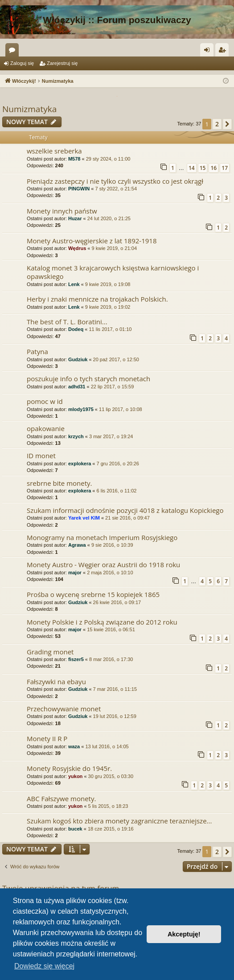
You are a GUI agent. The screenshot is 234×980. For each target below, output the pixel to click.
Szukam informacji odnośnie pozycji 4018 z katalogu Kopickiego (125, 510)
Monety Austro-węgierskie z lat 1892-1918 (92, 241)
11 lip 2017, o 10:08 (121, 409)
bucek (75, 829)
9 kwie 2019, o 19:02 (108, 307)
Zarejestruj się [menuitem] (224, 52)
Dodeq (76, 329)
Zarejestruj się (62, 63)
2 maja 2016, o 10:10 (110, 573)
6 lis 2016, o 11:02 (117, 491)
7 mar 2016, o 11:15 (115, 689)
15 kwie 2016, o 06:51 (111, 629)
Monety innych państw (62, 211)
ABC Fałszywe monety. (61, 799)
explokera (80, 464)
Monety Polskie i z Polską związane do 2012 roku (102, 622)
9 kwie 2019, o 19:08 (108, 284)
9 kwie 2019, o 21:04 (115, 248)
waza (74, 746)
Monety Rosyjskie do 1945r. (69, 768)
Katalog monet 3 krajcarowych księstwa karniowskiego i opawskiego (113, 272)
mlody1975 (81, 409)
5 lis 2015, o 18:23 (108, 806)
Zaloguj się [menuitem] (209, 52)
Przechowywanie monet (64, 709)
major (75, 573)
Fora (14, 52)
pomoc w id (45, 401)
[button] (227, 124)
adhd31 (77, 387)
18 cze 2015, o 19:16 (111, 829)
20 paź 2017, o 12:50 (116, 359)
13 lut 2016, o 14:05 (107, 746)
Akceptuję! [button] (184, 934)
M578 (74, 159)
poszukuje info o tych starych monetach (88, 379)
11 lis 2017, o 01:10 (110, 329)
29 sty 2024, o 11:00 (108, 159)
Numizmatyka (29, 109)
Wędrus (77, 248)
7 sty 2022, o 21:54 (116, 189)
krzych (76, 436)
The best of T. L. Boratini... (67, 322)
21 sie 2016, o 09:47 (127, 518)
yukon (75, 776)
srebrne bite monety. (60, 483)
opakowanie (46, 428)
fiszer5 (76, 659)
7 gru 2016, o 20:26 (118, 464)
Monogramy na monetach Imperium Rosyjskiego (102, 537)
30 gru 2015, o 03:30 (111, 776)
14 (192, 168)
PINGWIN (79, 189)
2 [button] (217, 124)
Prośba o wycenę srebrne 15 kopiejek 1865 (93, 594)
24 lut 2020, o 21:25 (109, 218)
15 (203, 168)
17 (225, 168)
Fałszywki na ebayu (56, 682)
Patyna (37, 351)
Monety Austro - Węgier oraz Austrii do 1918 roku (103, 565)
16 (213, 168)
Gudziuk (78, 359)
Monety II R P (47, 738)
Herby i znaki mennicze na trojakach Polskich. (97, 299)
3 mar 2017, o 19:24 (111, 436)
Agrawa (77, 545)
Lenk (74, 284)
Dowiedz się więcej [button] (44, 966)
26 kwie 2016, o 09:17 (117, 602)
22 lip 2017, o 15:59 (113, 387)
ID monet (41, 456)
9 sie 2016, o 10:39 (112, 545)
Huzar (75, 218)
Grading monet (50, 652)
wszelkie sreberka (54, 151)
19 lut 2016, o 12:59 (115, 716)
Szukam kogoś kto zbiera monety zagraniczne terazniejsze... (119, 821)
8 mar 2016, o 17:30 (111, 659)
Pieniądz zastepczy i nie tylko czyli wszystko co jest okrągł (115, 181)
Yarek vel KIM (84, 518)
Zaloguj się (22, 63)
